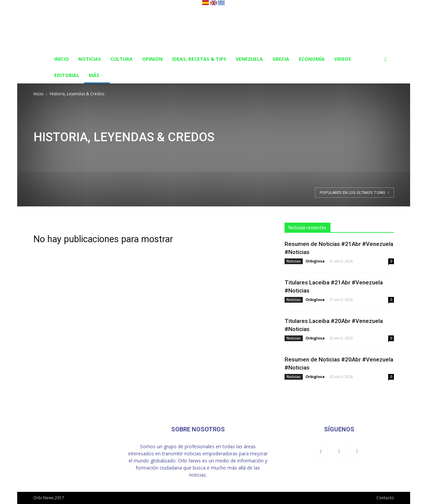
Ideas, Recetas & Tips (199, 59)
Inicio (62, 59)
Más (96, 75)
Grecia (281, 59)
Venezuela (249, 59)
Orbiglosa (315, 261)
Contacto (385, 498)
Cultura (122, 59)
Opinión (152, 59)
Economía (312, 59)
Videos (343, 59)
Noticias (90, 59)
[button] (386, 60)
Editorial (67, 75)
